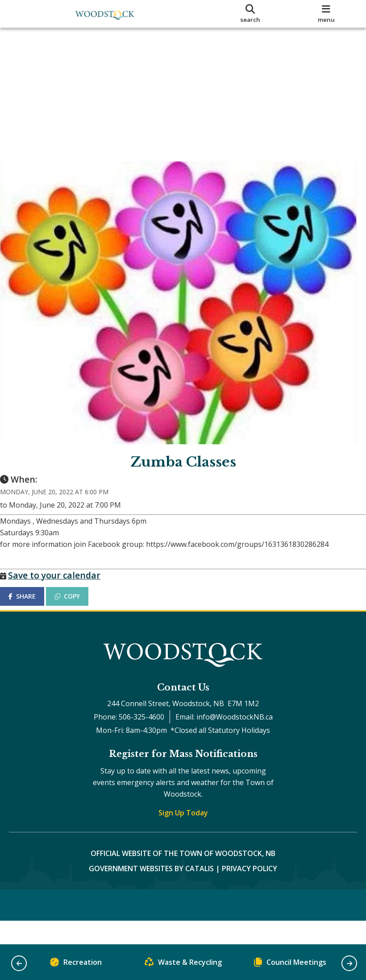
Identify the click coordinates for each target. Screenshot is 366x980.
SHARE (31, 605)
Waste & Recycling (183, 964)
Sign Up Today (183, 831)
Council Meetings (290, 964)
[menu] (326, 14)
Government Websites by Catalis (151, 886)
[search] (250, 14)
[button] (19, 963)
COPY (76, 605)
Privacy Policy (250, 886)
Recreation (76, 964)
